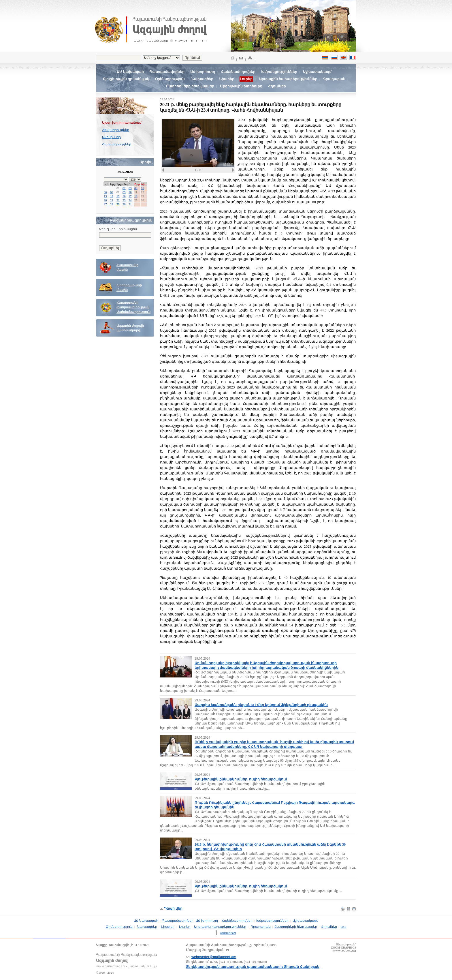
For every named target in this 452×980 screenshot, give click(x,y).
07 (112, 192)
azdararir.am (228, 933)
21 (112, 200)
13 (105, 196)
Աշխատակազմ (317, 72)
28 (112, 204)
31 (130, 204)
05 (143, 188)
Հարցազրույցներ (117, 144)
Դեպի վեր (173, 908)
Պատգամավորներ (167, 72)
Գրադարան (334, 79)
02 (124, 188)
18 (136, 196)
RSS (344, 927)
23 (124, 200)
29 (118, 204)
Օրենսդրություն (170, 79)
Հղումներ (277, 86)
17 (130, 196)
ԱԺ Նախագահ (130, 72)
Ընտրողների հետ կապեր (190, 86)
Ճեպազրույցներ (116, 130)
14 (112, 196)
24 (130, 200)
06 (105, 192)
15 (118, 196)
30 (124, 204)
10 (130, 192)
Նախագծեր (202, 79)
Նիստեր (227, 79)
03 (130, 188)
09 (124, 192)
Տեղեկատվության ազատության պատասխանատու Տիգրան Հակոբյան (253, 967)
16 (124, 196)
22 (118, 200)
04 (136, 188)
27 (105, 204)
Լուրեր (185, 927)
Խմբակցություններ (279, 72)
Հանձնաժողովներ (238, 72)
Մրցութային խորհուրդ (241, 86)
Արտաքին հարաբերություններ (288, 79)
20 (105, 200)
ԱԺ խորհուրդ (203, 72)
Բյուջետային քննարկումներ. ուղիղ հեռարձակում (241, 779)
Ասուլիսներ (111, 137)
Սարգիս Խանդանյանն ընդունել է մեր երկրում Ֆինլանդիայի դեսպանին (261, 705)
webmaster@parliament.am (214, 957)
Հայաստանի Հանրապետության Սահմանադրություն (133, 307)
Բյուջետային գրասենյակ (126, 79)
